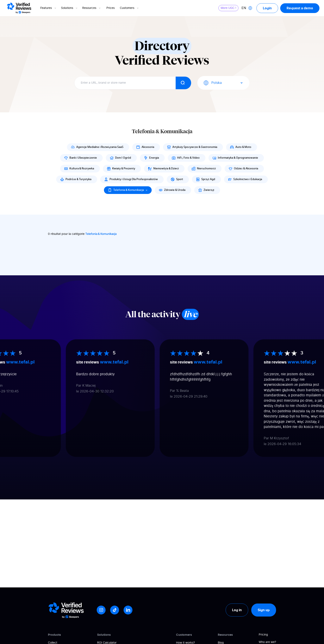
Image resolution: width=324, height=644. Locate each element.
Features (49, 8)
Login (267, 8)
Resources (92, 8)
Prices (111, 8)
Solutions (70, 8)
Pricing (263, 635)
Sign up (264, 610)
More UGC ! (228, 8)
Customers (130, 8)
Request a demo (300, 8)
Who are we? (267, 642)
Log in (237, 610)
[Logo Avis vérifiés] (19, 8)
